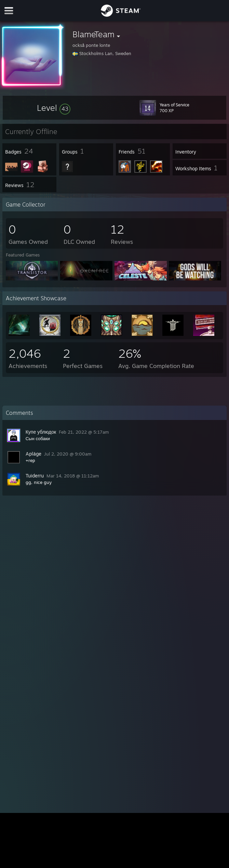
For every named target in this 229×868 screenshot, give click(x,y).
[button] (54, 108)
